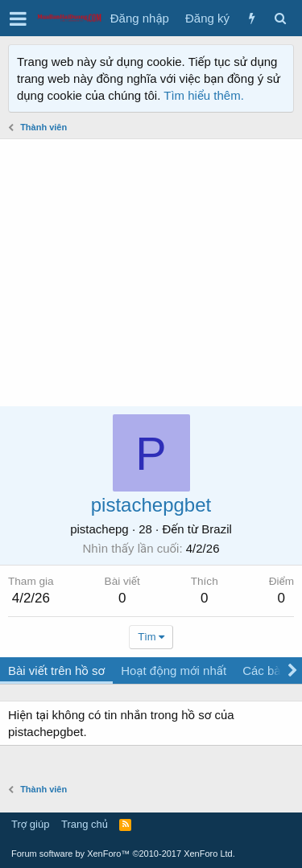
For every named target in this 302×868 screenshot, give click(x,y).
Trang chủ (85, 824)
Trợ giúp (30, 824)
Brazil (217, 529)
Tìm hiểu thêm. (204, 95)
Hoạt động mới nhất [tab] (174, 671)
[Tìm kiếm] (280, 18)
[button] (18, 19)
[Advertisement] (151, 273)
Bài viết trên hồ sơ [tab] (56, 671)
